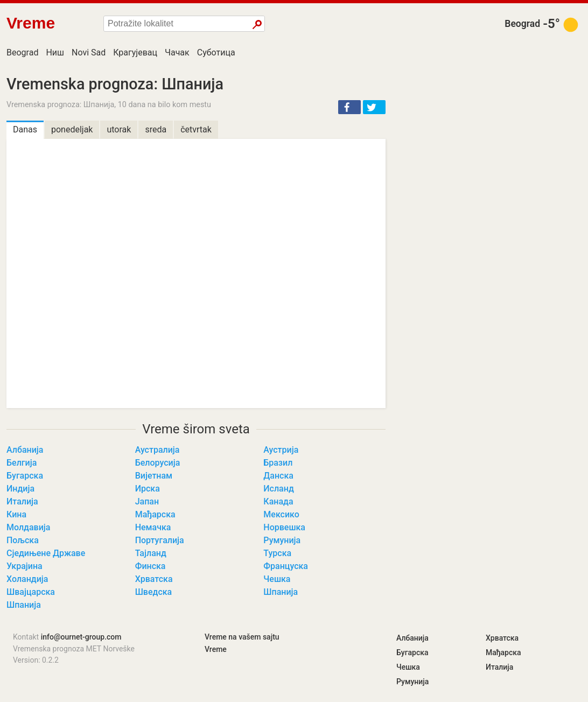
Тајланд (151, 553)
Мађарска (155, 514)
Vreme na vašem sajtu (242, 637)
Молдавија (28, 527)
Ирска (148, 489)
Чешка (277, 579)
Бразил (278, 463)
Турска (277, 553)
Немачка (153, 527)
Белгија (22, 463)
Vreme (216, 649)
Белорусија (158, 463)
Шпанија (281, 592)
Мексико (281, 514)
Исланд (278, 489)
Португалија (160, 540)
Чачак (177, 52)
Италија (22, 501)
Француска (286, 566)
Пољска (23, 540)
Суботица (216, 52)
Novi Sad (89, 52)
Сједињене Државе (46, 553)
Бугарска (25, 476)
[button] (349, 107)
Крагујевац (135, 52)
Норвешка (284, 527)
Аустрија (281, 450)
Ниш (55, 52)
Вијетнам (154, 476)
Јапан (147, 501)
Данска (278, 476)
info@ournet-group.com (81, 637)
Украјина (24, 566)
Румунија (282, 540)
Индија (20, 489)
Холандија (27, 579)
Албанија (25, 450)
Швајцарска (31, 592)
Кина (16, 514)
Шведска (154, 592)
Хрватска (154, 579)
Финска (150, 566)
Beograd (522, 24)
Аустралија (157, 450)
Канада (278, 501)
